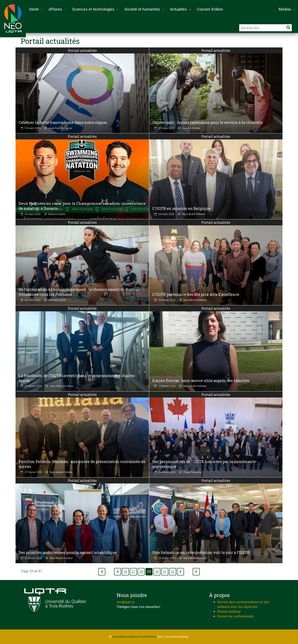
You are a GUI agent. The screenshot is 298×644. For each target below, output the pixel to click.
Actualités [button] (180, 9)
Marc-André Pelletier (194, 214)
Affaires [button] (57, 9)
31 (165, 572)
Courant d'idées (191, 128)
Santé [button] (36, 9)
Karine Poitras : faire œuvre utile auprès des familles (201, 381)
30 (157, 572)
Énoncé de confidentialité (236, 616)
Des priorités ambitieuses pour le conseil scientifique (68, 552)
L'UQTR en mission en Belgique (181, 208)
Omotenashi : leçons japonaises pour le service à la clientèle (207, 122)
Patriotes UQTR (57, 300)
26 (125, 572)
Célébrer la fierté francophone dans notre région (63, 122)
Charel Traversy (192, 472)
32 (173, 572)
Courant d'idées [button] (210, 9)
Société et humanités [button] (144, 9)
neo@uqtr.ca (126, 602)
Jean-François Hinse (60, 128)
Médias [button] (287, 9)
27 (133, 572)
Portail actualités (82, 50)
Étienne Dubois (57, 214)
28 (141, 572)
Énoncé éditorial (229, 612)
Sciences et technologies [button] (95, 9)
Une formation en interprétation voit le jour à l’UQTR (201, 552)
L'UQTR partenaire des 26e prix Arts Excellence (196, 294)
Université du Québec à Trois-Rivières (134, 637)
